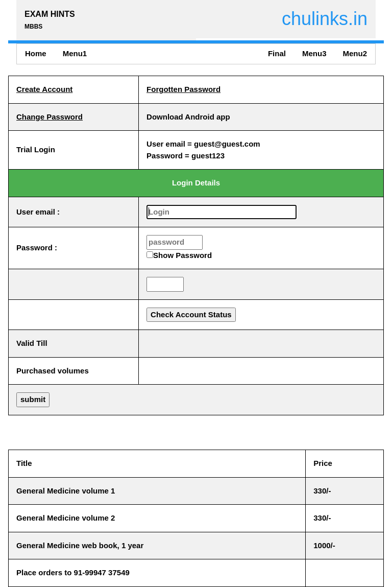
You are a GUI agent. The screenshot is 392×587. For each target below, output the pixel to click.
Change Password (50, 117)
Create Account (44, 89)
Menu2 (355, 53)
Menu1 (75, 53)
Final (277, 53)
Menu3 (314, 53)
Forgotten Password (183, 89)
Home (36, 53)
